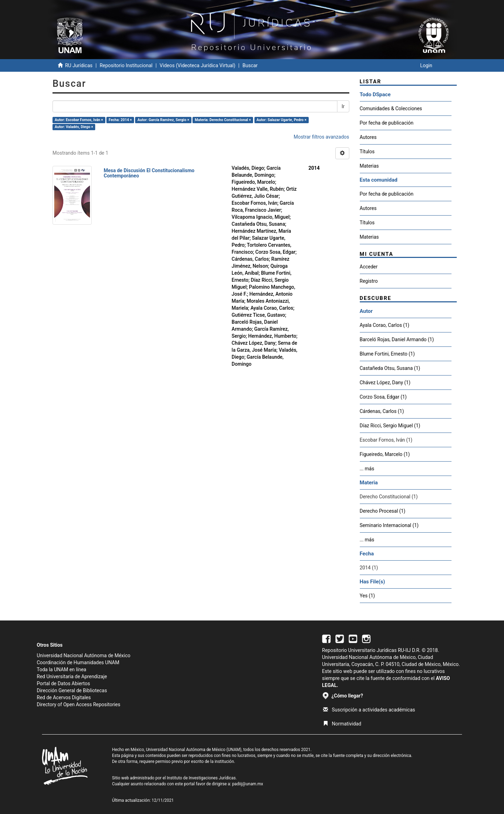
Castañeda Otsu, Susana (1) (390, 368)
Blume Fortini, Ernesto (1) (387, 354)
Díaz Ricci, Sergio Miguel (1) (390, 426)
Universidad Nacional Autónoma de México (84, 655)
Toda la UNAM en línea (61, 669)
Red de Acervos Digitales (64, 697)
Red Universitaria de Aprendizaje (72, 676)
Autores (368, 137)
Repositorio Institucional (126, 65)
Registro (369, 281)
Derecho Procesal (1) (383, 511)
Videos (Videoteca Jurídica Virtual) (197, 65)
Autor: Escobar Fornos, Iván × (79, 120)
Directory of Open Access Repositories (79, 704)
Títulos (367, 152)
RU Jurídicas (79, 65)
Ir (343, 106)
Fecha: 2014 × (120, 120)
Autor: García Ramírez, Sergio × (163, 120)
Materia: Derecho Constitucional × (223, 120)
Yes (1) (367, 596)
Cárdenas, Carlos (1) (382, 411)
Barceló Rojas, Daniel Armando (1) (397, 339)
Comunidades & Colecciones (391, 108)
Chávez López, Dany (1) (385, 383)
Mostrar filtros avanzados (321, 137)
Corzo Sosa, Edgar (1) (383, 397)
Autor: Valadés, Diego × (74, 127)
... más (367, 469)
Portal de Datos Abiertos (63, 683)
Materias (369, 166)
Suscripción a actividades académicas (369, 710)
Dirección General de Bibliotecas (72, 690)
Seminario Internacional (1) (389, 525)
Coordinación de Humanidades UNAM (78, 662)
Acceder (369, 267)
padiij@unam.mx (248, 784)
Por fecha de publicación (387, 123)
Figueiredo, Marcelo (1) (385, 454)
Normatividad (342, 724)
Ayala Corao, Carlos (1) (385, 325)
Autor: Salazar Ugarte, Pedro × (282, 120)
